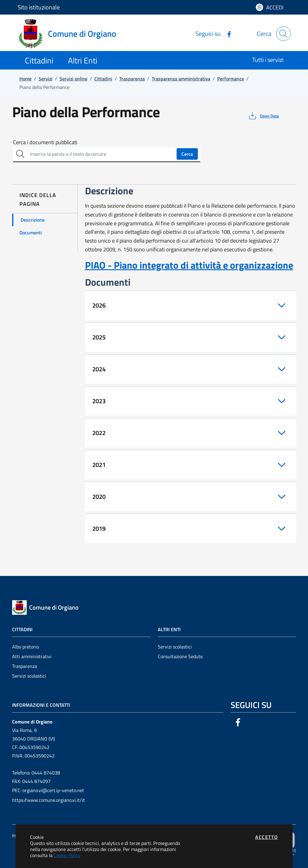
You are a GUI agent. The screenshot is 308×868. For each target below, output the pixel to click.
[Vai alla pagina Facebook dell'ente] (227, 34)
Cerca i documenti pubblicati (45, 142)
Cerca (187, 154)
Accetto (267, 837)
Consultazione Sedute (180, 656)
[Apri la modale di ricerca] (283, 34)
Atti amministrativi (32, 656)
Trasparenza (25, 666)
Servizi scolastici (29, 676)
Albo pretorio (25, 647)
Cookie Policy (67, 855)
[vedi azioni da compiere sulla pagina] (263, 116)
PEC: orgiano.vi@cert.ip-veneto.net (48, 790)
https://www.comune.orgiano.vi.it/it (49, 800)
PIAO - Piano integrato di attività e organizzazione (189, 265)
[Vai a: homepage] (71, 34)
